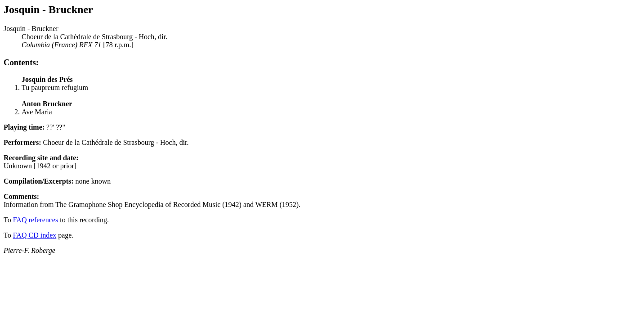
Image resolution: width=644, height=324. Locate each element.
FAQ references (36, 220)
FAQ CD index (35, 235)
